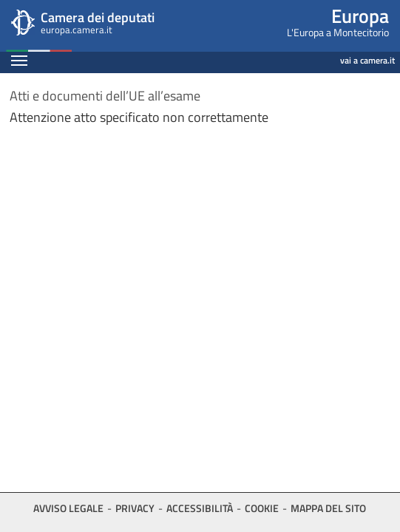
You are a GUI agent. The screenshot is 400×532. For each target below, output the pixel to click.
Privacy (135, 508)
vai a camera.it (367, 60)
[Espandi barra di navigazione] (19, 62)
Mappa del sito (328, 508)
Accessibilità (200, 508)
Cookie (262, 508)
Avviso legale (68, 508)
